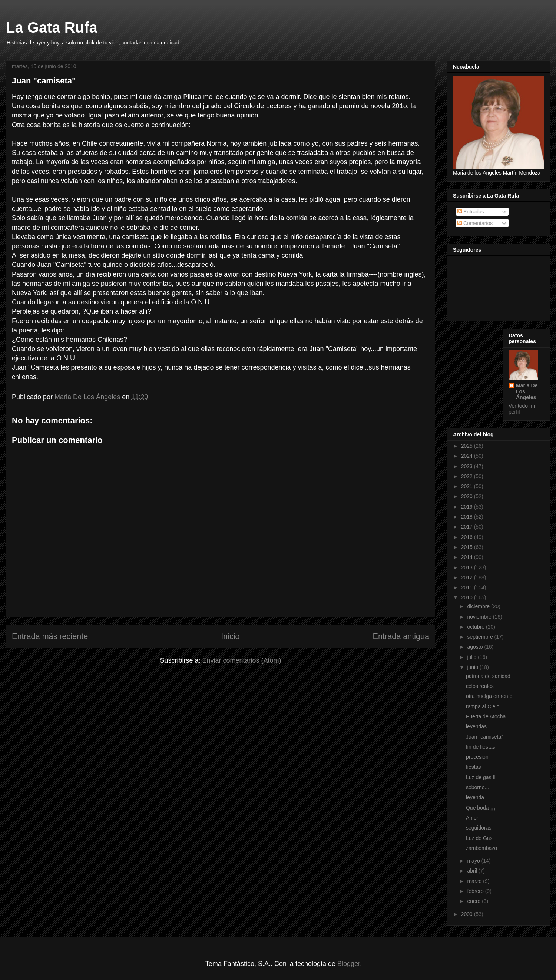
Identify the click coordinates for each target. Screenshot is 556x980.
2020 (468, 496)
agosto (476, 647)
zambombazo (481, 848)
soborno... (477, 787)
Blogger (349, 964)
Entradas (471, 212)
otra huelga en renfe (489, 696)
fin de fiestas (481, 747)
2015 (468, 547)
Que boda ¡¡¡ (481, 808)
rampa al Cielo (483, 706)
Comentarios (475, 223)
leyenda (475, 797)
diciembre (479, 606)
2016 (468, 537)
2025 (468, 446)
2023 (468, 466)
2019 (468, 507)
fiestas (473, 767)
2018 (468, 517)
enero (474, 901)
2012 (468, 577)
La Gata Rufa (52, 27)
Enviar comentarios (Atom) (241, 660)
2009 (468, 914)
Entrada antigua (401, 636)
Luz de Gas (479, 838)
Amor (472, 818)
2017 (468, 527)
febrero (476, 891)
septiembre (481, 637)
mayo (474, 861)
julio (472, 657)
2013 (468, 567)
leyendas (476, 726)
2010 (468, 597)
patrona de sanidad (488, 676)
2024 (468, 456)
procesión (477, 757)
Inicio (230, 636)
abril (473, 871)
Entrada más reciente (50, 636)
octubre (476, 627)
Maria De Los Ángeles (527, 391)
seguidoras (479, 828)
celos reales (480, 686)
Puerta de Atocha (486, 716)
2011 (468, 587)
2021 (468, 486)
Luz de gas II (481, 777)
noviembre (480, 617)
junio (473, 667)
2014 (468, 557)
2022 (468, 476)
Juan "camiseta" (484, 737)
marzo (475, 881)
